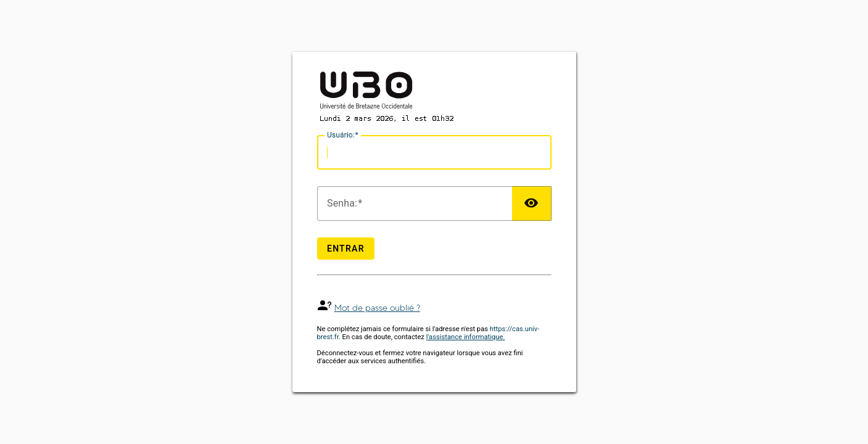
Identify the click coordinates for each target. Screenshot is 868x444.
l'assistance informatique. (466, 337)
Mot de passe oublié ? (377, 308)
